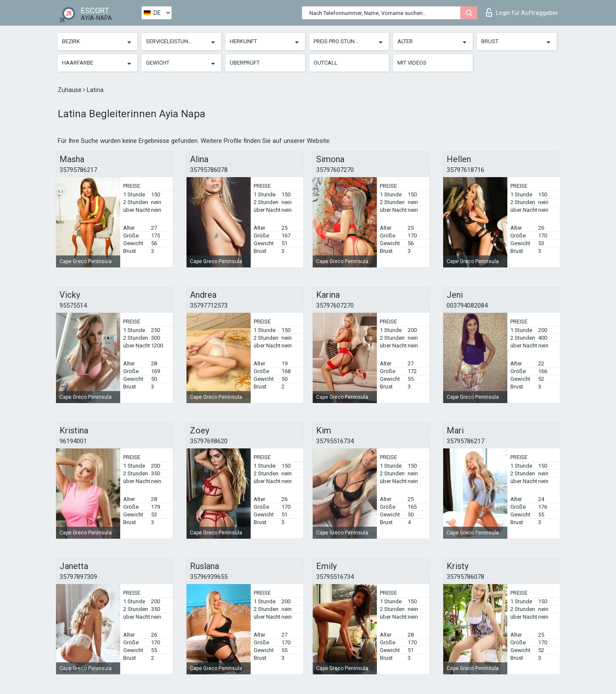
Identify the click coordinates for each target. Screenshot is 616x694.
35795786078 (209, 170)
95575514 (73, 305)
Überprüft (245, 63)
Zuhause (70, 90)
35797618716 (465, 170)
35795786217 (78, 170)
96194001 (73, 441)
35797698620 (209, 441)
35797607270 (335, 170)
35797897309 (78, 577)
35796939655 (209, 577)
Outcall (326, 63)
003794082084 (467, 305)
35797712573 (209, 305)
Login (522, 12)
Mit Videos (412, 63)
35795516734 (335, 441)
